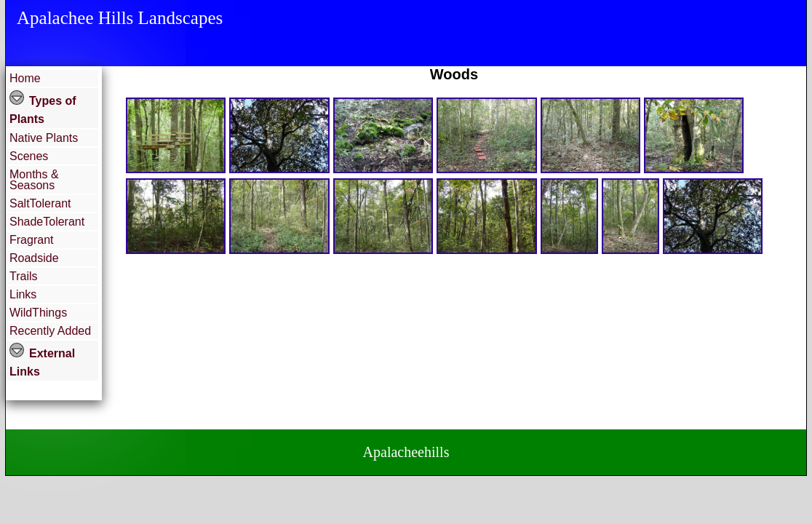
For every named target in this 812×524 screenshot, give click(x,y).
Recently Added (50, 331)
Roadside (34, 258)
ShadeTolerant (47, 222)
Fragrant (31, 240)
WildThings (38, 313)
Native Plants (44, 138)
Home (25, 78)
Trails (24, 276)
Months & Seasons (34, 180)
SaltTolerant (40, 203)
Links (23, 294)
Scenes (29, 156)
